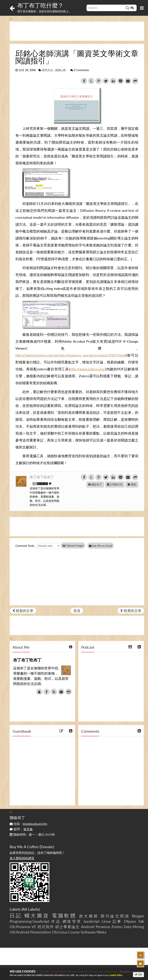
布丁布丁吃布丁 (42, 477)
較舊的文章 (131, 611)
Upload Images (73, 546)
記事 (117, 921)
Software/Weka (93, 932)
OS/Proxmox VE (23, 927)
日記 (16, 915)
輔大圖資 (37, 915)
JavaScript (91, 921)
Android (88, 927)
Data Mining (134, 927)
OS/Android (19, 932)
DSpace (130, 921)
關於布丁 (95, 484)
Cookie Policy (116, 975)
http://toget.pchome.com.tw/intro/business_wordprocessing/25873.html (71, 355)
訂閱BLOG (115, 484)
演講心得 (60, 70)
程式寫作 (46, 927)
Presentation (41, 932)
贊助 (132, 484)
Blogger (138, 916)
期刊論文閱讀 (115, 916)
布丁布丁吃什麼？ (40, 5)
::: (11, 18)
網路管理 (72, 921)
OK (138, 975)
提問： (21, 829)
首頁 (77, 611)
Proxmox (103, 927)
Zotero (117, 927)
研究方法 (47, 70)
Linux (106, 921)
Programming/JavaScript (29, 921)
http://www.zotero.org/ (87, 369)
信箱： (28, 824)
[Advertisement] (77, 31)
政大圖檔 (89, 916)
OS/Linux (60, 932)
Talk (141, 921)
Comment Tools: (25, 546)
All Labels (31, 909)
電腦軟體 (64, 915)
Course (74, 932)
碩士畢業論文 (68, 927)
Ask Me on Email (102, 546)
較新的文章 (23, 611)
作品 (56, 921)
